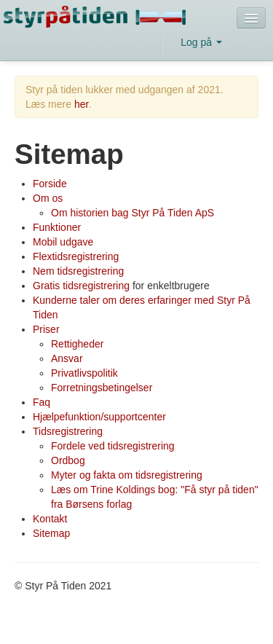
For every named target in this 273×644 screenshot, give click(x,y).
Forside (50, 184)
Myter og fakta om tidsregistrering (127, 475)
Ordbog (68, 460)
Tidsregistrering (68, 431)
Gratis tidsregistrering (81, 286)
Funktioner (57, 227)
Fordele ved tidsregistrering (113, 446)
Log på (201, 42)
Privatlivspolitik (84, 373)
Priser (46, 329)
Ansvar (67, 358)
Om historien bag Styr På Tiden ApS (132, 213)
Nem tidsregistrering (78, 271)
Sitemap (51, 533)
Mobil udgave (63, 242)
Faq (41, 402)
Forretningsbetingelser (102, 388)
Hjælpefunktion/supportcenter (99, 417)
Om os (48, 198)
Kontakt (50, 519)
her (81, 104)
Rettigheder (77, 344)
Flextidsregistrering (76, 256)
